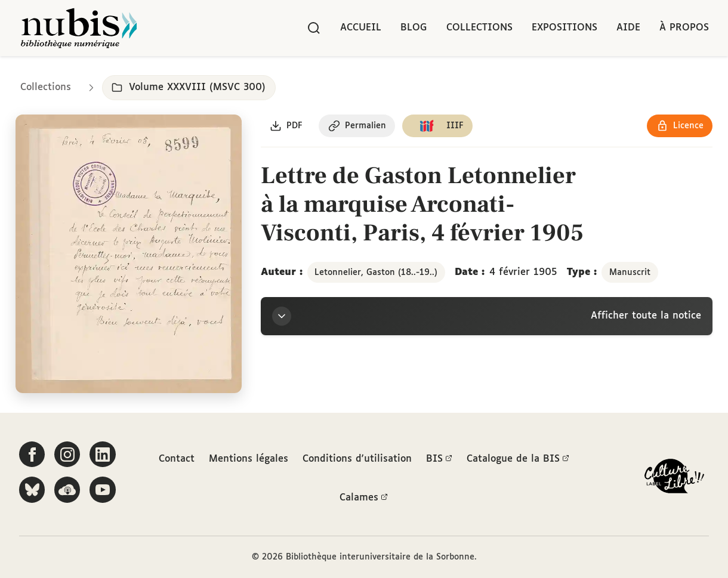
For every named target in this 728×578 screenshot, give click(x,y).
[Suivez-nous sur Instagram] (68, 455)
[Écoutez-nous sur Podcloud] (68, 490)
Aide (628, 28)
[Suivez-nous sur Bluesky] (32, 490)
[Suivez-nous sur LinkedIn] (104, 455)
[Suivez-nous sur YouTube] (104, 490)
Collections (479, 28)
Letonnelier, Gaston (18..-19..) (376, 273)
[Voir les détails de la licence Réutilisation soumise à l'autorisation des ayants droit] (679, 127)
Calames (364, 499)
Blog (414, 28)
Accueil (361, 28)
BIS (439, 459)
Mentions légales (249, 459)
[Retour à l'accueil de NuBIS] (79, 28)
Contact (177, 459)
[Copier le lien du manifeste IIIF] (439, 127)
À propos (684, 28)
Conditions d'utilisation (357, 459)
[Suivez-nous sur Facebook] (32, 455)
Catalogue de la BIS (518, 459)
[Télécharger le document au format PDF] (287, 127)
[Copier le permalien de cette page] (358, 127)
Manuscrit (630, 273)
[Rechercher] (314, 28)
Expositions (564, 28)
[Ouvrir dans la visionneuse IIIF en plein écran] (129, 255)
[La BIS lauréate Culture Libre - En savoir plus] (674, 479)
